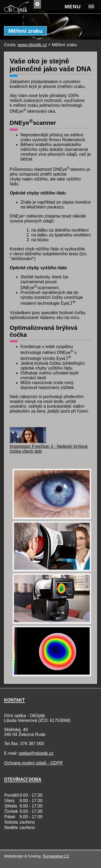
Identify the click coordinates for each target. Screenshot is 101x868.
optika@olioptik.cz (36, 753)
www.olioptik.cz (32, 45)
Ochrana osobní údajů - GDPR (33, 763)
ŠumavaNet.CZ (56, 856)
